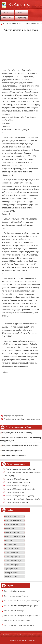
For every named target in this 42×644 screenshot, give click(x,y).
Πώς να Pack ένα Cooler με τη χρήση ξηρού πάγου (22, 601)
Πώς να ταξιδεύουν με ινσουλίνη (17, 503)
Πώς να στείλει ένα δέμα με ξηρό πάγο (18, 620)
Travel (7, 23)
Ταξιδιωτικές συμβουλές (22, 18)
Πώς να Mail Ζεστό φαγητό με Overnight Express (21, 606)
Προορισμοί (7, 12)
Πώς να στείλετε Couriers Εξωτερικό (18, 482)
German (6, 635)
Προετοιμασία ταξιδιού (29, 23)
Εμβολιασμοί (9, 529)
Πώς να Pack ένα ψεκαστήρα (14, 611)
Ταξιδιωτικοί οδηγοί (11, 553)
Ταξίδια (14, 23)
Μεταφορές (21, 12)
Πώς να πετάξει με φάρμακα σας (17, 479)
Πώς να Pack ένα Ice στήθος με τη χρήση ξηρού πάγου (22, 616)
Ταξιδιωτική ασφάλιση (12, 557)
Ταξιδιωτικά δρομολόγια (13, 561)
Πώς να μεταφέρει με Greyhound (14, 455)
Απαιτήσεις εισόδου (12, 573)
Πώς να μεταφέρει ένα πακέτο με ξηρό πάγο (21, 469)
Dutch (19, 635)
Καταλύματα (7, 18)
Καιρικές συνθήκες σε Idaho (14, 416)
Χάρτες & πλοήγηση (12, 533)
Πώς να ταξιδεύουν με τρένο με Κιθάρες (17, 433)
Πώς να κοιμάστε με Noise (12, 451)
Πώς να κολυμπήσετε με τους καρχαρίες (20, 496)
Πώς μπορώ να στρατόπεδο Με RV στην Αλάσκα (20, 446)
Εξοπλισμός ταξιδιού (12, 549)
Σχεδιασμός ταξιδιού (12, 569)
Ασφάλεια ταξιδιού (11, 577)
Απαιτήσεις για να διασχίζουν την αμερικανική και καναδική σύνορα (22, 419)
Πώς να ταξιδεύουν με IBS (15, 493)
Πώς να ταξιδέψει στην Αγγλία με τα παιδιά (21, 489)
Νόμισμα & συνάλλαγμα (13, 520)
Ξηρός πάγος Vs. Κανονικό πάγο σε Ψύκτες (19, 625)
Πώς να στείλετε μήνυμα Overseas (16, 596)
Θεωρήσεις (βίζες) (11, 545)
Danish (32, 635)
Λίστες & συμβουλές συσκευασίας (17, 537)
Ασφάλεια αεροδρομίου (13, 516)
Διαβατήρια (9, 541)
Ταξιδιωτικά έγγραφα (12, 565)
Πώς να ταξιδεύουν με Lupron (15, 591)
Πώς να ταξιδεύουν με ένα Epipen (18, 486)
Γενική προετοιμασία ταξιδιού (15, 524)
